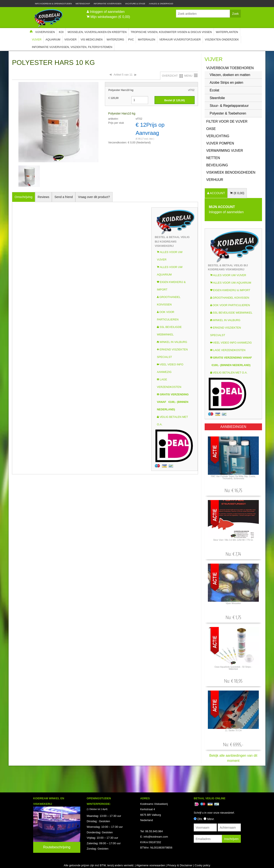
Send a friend (64, 197)
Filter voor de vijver (227, 121)
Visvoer (71, 39)
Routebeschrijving (57, 847)
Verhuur (215, 180)
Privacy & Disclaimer (180, 865)
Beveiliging (217, 165)
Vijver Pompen (220, 143)
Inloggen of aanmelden (107, 12)
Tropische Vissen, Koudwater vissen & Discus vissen (171, 32)
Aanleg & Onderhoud (161, 4)
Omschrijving (23, 197)
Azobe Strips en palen (227, 83)
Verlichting (218, 136)
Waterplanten (227, 32)
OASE (211, 129)
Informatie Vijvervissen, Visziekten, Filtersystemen (72, 47)
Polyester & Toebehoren (228, 113)
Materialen (147, 39)
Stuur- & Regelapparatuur (229, 106)
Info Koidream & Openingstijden (53, 4)
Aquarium (53, 39)
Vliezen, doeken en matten (230, 75)
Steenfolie (217, 98)
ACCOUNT (217, 193)
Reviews (43, 197)
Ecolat (214, 90)
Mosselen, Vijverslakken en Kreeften (97, 32)
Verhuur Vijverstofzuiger (180, 39)
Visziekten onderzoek (222, 39)
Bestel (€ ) (174, 100)
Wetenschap (83, 4)
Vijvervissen (45, 32)
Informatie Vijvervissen (107, 4)
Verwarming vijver (225, 151)
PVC (131, 39)
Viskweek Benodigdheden (231, 172)
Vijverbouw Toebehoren (230, 68)
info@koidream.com (156, 837)
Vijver (37, 39)
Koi (61, 32)
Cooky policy (203, 865)
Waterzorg (115, 39)
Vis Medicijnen (92, 39)
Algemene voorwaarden (151, 865)
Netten (213, 158)
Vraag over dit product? (94, 197)
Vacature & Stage (135, 4)
